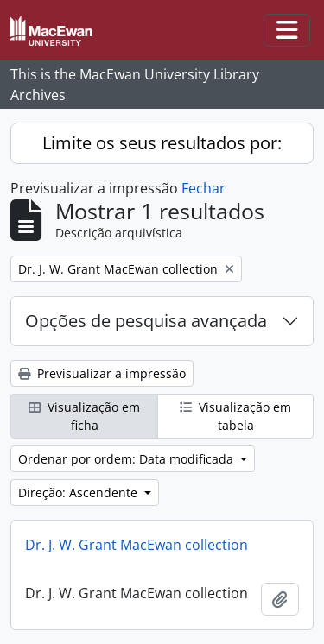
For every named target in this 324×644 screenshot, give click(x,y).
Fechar (203, 188)
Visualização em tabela (235, 416)
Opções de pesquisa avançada (146, 321)
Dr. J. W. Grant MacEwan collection (137, 545)
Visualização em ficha (84, 416)
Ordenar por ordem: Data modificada (127, 459)
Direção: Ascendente (79, 492)
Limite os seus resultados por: (162, 143)
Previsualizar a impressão (102, 373)
